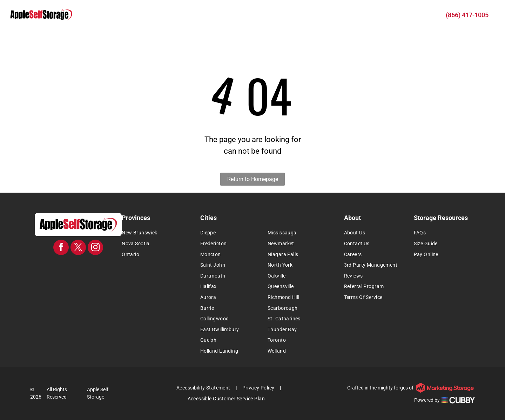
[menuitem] (159, 233)
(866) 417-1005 (467, 15)
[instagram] (95, 248)
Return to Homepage (253, 179)
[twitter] (78, 248)
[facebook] (61, 248)
